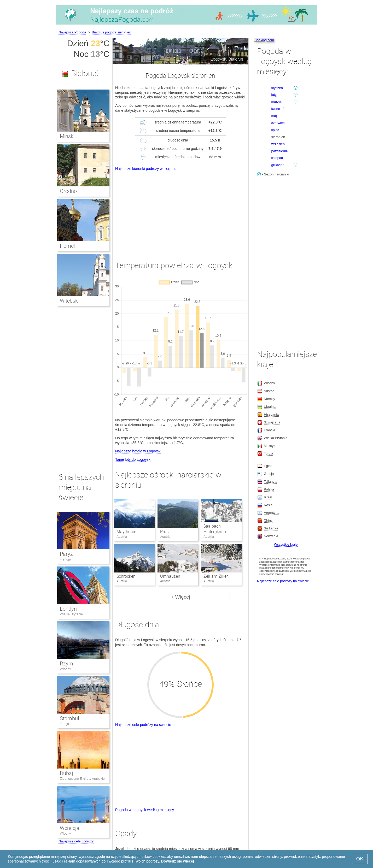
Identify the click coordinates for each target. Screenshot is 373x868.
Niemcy (269, 399)
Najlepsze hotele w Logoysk (138, 451)
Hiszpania (271, 414)
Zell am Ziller (216, 576)
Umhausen (170, 576)
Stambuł (69, 718)
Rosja (268, 505)
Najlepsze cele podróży (76, 841)
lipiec (275, 130)
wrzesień (278, 144)
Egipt (268, 466)
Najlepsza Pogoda (72, 32)
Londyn (68, 609)
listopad (277, 158)
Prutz (165, 532)
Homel (67, 246)
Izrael (268, 497)
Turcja (64, 724)
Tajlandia (270, 482)
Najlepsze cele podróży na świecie (143, 725)
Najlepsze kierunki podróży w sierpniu (146, 169)
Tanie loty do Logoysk (133, 459)
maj (274, 116)
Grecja (269, 474)
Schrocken (126, 576)
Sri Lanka (271, 528)
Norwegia (271, 536)
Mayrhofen (126, 532)
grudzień (278, 165)
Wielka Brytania (71, 614)
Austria (269, 391)
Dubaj (66, 773)
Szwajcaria (272, 422)
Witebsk (69, 301)
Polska (269, 489)
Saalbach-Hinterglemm (215, 529)
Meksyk (270, 446)
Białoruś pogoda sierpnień (112, 32)
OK (360, 859)
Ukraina (270, 407)
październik (280, 151)
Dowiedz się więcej (178, 861)
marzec (277, 102)
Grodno (68, 191)
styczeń (277, 88)
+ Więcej (180, 597)
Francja (65, 559)
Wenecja (70, 828)
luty (274, 95)
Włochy (65, 669)
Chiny (268, 520)
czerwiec (278, 123)
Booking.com (264, 40)
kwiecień (278, 109)
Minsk (67, 136)
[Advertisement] (180, 211)
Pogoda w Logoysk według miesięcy (145, 810)
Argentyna (272, 513)
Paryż (66, 554)
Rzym (66, 664)
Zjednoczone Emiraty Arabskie (82, 779)
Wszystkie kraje (286, 544)
